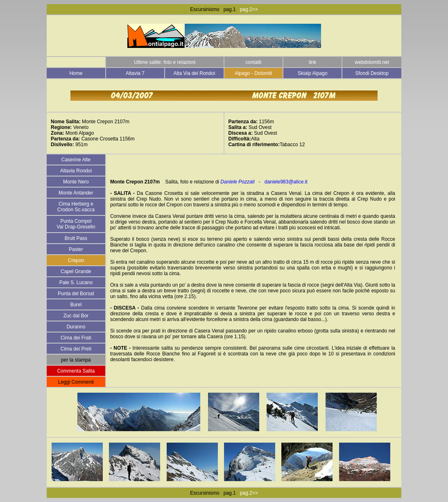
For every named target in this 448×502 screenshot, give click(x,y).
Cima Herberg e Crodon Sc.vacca (76, 207)
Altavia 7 (135, 73)
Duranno (76, 327)
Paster (76, 249)
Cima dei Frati (76, 338)
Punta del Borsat (76, 294)
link (312, 62)
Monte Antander (76, 193)
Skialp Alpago (313, 73)
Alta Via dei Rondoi (194, 73)
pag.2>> (249, 9)
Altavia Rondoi (76, 171)
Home (76, 73)
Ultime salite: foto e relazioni (165, 62)
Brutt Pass (76, 238)
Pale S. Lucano (76, 283)
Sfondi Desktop (372, 73)
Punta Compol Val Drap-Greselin (76, 224)
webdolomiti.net (372, 62)
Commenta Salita (76, 371)
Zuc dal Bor (76, 316)
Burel (76, 305)
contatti (253, 62)
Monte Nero (76, 182)
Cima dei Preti (76, 349)
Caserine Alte (76, 160)
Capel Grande (76, 271)
